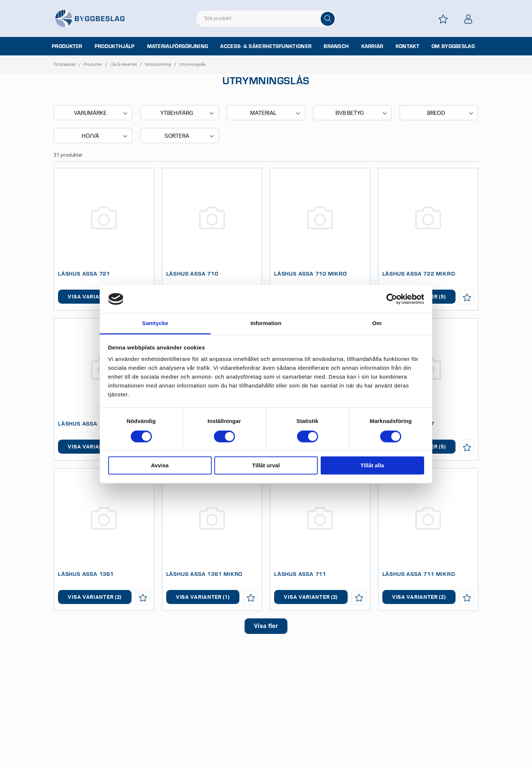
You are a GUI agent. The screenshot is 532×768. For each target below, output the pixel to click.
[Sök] (328, 19)
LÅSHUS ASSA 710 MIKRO (311, 273)
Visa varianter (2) (95, 597)
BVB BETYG (362, 113)
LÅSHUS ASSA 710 (192, 273)
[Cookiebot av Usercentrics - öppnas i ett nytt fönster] (392, 299)
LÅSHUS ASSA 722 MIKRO (419, 273)
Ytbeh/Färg (188, 113)
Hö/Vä (105, 136)
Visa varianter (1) (203, 597)
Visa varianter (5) (95, 447)
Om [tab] (377, 323)
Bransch (336, 46)
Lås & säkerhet (124, 64)
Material (276, 113)
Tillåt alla (372, 466)
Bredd (451, 113)
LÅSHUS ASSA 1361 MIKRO (204, 574)
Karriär (372, 46)
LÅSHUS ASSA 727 (84, 423)
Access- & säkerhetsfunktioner (266, 46)
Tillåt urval (266, 466)
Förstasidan (65, 64)
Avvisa (160, 466)
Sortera (190, 136)
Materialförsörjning (178, 46)
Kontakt (407, 46)
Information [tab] (266, 323)
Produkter (67, 46)
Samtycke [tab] (155, 323)
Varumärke (101, 113)
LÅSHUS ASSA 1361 (86, 574)
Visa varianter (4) (95, 297)
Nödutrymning (158, 64)
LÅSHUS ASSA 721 (84, 273)
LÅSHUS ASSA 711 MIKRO (419, 574)
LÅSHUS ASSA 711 (300, 574)
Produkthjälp (115, 46)
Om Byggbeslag (453, 46)
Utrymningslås (192, 64)
